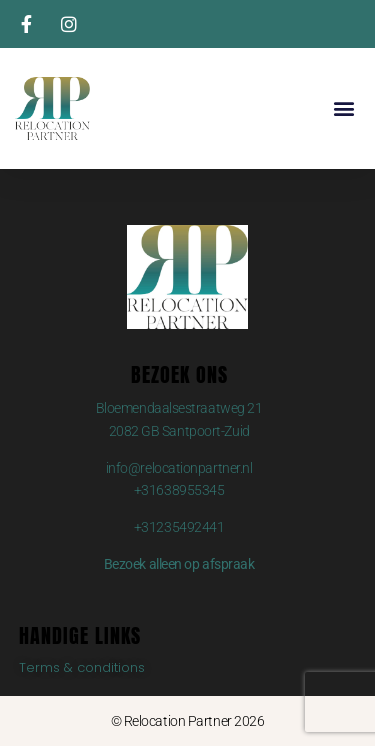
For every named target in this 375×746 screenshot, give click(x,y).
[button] (343, 108)
